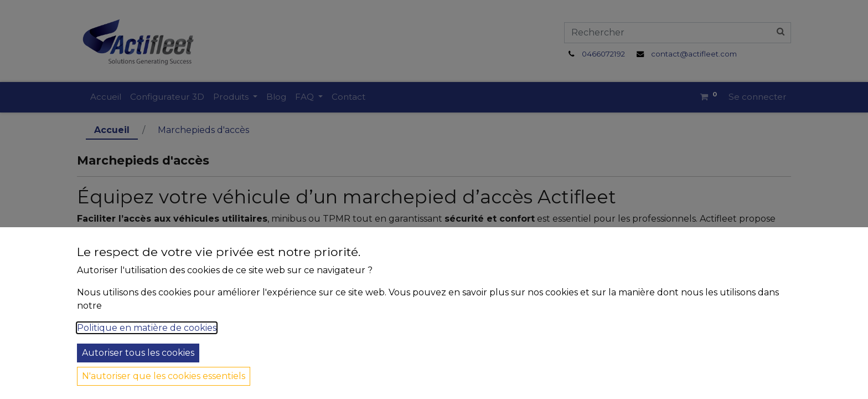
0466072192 (603, 54)
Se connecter (758, 97)
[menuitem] (106, 97)
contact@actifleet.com (694, 54)
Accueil (112, 130)
